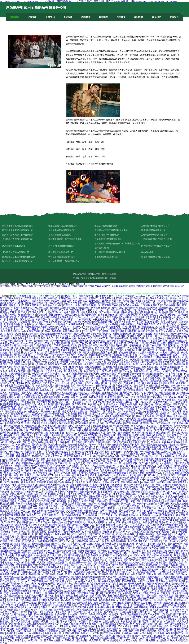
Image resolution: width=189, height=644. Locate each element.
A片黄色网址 (18, 338)
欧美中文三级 (85, 338)
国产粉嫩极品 (75, 555)
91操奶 (65, 553)
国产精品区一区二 (61, 402)
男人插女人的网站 (105, 395)
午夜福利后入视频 (102, 494)
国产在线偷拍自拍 (66, 386)
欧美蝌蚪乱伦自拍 (149, 515)
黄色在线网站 (163, 452)
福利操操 (60, 324)
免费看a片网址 (14, 397)
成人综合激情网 (117, 319)
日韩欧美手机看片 (166, 350)
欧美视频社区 (80, 301)
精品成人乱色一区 (102, 617)
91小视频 (114, 312)
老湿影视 (150, 433)
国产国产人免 (66, 577)
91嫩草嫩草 (121, 437)
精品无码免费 (34, 388)
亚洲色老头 (95, 301)
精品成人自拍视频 (105, 591)
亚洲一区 (92, 567)
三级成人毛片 (81, 588)
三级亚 (69, 596)
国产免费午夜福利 (47, 603)
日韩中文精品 (168, 475)
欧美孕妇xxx (34, 515)
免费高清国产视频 (62, 322)
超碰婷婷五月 (141, 381)
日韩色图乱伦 (32, 327)
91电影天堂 (175, 522)
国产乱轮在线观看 (90, 473)
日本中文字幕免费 (120, 430)
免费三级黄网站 (152, 461)
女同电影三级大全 (110, 570)
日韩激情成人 (172, 435)
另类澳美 (112, 572)
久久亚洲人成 (84, 508)
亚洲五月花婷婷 (146, 331)
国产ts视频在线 (76, 612)
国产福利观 (118, 565)
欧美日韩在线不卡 (72, 331)
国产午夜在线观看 (113, 598)
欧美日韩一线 (74, 376)
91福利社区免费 (95, 357)
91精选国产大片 (34, 489)
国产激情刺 (98, 508)
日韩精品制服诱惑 (153, 376)
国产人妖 (27, 367)
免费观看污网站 (85, 350)
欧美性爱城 (106, 298)
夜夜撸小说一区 (38, 591)
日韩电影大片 (113, 508)
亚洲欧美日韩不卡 (112, 301)
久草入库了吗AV (54, 456)
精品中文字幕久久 (179, 397)
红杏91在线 (46, 357)
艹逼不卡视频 (31, 407)
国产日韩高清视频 (103, 322)
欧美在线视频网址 (101, 308)
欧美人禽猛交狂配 (175, 496)
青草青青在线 (83, 584)
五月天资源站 (68, 437)
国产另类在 (7, 605)
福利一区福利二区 (21, 369)
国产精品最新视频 (41, 544)
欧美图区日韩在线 (34, 437)
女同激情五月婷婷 (75, 449)
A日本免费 (146, 633)
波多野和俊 (91, 475)
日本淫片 (162, 527)
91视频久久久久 (28, 296)
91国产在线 (87, 501)
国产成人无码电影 (121, 551)
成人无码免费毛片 (83, 603)
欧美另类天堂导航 (133, 412)
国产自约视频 (28, 537)
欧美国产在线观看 (108, 353)
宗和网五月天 (7, 534)
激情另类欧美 (62, 534)
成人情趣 (183, 315)
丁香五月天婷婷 (109, 324)
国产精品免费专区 (14, 298)
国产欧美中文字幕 (88, 435)
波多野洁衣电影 (65, 423)
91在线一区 (30, 426)
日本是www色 (138, 638)
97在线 (126, 629)
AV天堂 (118, 409)
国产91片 (104, 312)
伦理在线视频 (75, 537)
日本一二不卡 (96, 445)
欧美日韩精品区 (15, 310)
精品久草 (13, 518)
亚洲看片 (70, 579)
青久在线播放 (137, 475)
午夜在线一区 (141, 371)
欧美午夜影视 (140, 442)
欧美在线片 (46, 390)
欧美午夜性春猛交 (147, 504)
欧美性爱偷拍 (171, 336)
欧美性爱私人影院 (129, 364)
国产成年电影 (175, 544)
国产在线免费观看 (128, 315)
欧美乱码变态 (169, 445)
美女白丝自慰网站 (46, 527)
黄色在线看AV (142, 386)
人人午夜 (161, 619)
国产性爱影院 (7, 454)
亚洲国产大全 (65, 563)
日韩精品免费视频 (104, 520)
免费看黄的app (79, 518)
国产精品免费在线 (151, 445)
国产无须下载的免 (160, 386)
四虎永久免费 (131, 452)
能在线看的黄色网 (105, 607)
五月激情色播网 (124, 607)
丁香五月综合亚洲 (46, 629)
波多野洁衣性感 (52, 489)
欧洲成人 (180, 312)
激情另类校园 (25, 636)
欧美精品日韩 (114, 629)
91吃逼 (118, 421)
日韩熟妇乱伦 (70, 435)
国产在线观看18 (65, 452)
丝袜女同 (105, 355)
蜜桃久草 (152, 574)
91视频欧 (156, 489)
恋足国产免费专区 (60, 581)
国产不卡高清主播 (152, 560)
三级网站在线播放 (150, 343)
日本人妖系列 (138, 426)
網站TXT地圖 (94, 274)
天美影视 (57, 369)
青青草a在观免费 (129, 404)
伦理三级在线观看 (44, 400)
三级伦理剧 (48, 463)
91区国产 (83, 622)
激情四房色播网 (145, 312)
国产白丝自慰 (18, 570)
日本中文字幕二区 (45, 520)
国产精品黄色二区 (158, 397)
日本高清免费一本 (51, 478)
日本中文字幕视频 (43, 610)
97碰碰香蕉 (161, 511)
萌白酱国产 (31, 449)
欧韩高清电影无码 (34, 395)
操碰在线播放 (86, 296)
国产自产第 (175, 511)
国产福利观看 (82, 423)
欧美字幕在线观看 (123, 388)
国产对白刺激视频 (55, 596)
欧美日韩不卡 (70, 622)
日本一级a (95, 638)
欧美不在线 (102, 376)
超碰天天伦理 (179, 485)
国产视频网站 (48, 558)
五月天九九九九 (13, 546)
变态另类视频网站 (120, 539)
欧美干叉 (107, 383)
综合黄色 (87, 560)
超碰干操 (146, 489)
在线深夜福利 (141, 607)
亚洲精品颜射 (80, 459)
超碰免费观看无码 (118, 596)
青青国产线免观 (130, 362)
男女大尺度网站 (65, 475)
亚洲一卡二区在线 (36, 338)
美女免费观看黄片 (26, 565)
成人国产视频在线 (170, 480)
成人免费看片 (78, 383)
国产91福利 (49, 598)
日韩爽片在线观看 (39, 560)
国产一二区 (128, 529)
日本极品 (169, 473)
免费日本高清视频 (131, 508)
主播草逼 (21, 638)
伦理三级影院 (52, 350)
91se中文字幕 (139, 551)
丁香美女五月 (175, 437)
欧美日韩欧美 (161, 334)
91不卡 (24, 574)
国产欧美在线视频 (87, 624)
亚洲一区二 (89, 331)
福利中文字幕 (132, 343)
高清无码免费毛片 (48, 577)
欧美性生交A (145, 310)
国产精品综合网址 (84, 452)
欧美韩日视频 (91, 428)
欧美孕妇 (21, 454)
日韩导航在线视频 (30, 558)
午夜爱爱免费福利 (104, 350)
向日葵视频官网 (42, 402)
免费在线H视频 (119, 541)
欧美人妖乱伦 (181, 504)
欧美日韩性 (24, 419)
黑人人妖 (67, 459)
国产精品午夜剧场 (119, 338)
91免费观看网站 (82, 586)
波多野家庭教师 (135, 466)
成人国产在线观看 (178, 341)
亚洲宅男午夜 (89, 447)
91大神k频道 (93, 355)
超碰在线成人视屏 (158, 513)
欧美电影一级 (78, 357)
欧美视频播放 (40, 473)
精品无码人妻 (69, 412)
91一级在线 (118, 603)
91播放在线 (165, 520)
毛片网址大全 (37, 353)
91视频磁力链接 (112, 367)
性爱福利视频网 (131, 329)
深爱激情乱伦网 (154, 567)
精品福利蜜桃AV (26, 522)
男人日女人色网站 (166, 331)
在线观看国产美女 (77, 504)
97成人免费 (124, 626)
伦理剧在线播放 (180, 388)
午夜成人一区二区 (91, 633)
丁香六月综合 (15, 640)
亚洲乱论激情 (27, 319)
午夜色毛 (166, 584)
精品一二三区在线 (62, 301)
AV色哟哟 (60, 416)
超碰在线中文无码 (115, 400)
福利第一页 (149, 301)
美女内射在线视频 (29, 390)
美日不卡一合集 (22, 329)
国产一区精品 (78, 355)
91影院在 (74, 473)
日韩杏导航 (105, 360)
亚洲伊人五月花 (127, 572)
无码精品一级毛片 (45, 324)
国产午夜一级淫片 (145, 636)
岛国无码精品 (94, 383)
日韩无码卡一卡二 (87, 386)
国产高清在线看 (88, 440)
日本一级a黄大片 (143, 402)
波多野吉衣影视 (49, 298)
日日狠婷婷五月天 (104, 296)
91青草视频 (68, 640)
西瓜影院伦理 (148, 348)
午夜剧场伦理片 (132, 383)
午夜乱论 (22, 633)
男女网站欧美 (160, 310)
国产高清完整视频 (32, 496)
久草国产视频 (7, 638)
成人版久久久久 (139, 563)
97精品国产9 (16, 494)
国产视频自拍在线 (87, 593)
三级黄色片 (15, 459)
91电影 (136, 532)
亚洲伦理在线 (52, 437)
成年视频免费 (77, 310)
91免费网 (65, 518)
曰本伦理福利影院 (66, 593)
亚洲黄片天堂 (122, 574)
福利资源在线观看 (60, 308)
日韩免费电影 (117, 527)
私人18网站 (31, 584)
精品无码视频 (102, 452)
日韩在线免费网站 (48, 546)
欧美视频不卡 (168, 515)
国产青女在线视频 (138, 437)
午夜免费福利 (84, 430)
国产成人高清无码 (63, 334)
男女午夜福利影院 (150, 480)
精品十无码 (153, 430)
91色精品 (37, 383)
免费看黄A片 (179, 452)
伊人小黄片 (183, 428)
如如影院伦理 (128, 544)
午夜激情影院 (96, 397)
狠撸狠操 (157, 454)
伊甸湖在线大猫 (175, 338)
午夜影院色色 (91, 600)
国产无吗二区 (50, 383)
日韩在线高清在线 (118, 499)
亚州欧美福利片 (67, 426)
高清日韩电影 (181, 426)
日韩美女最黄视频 (62, 407)
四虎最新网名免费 (158, 586)
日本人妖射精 (97, 400)
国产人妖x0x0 (66, 541)
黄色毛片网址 (28, 482)
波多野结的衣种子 (121, 513)
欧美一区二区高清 (14, 577)
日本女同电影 (57, 539)
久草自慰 (145, 532)
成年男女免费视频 (55, 414)
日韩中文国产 (16, 395)
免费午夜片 (80, 577)
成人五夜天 (95, 640)
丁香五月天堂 (23, 301)
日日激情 (70, 494)
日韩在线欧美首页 (96, 433)
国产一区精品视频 (118, 579)
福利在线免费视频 (91, 544)
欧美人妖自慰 (98, 423)
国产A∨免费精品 (57, 499)
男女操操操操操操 (173, 577)
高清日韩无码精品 (87, 315)
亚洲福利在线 (160, 553)
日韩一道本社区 (171, 541)
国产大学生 (95, 407)
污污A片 (82, 478)
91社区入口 (89, 525)
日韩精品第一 (91, 537)
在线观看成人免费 (146, 324)
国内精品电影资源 (34, 303)
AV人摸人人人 (170, 492)
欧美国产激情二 (92, 371)
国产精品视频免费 (146, 572)
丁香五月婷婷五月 (47, 296)
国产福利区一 (181, 614)
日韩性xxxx (104, 567)
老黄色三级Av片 (54, 312)
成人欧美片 (31, 577)
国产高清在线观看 (169, 565)
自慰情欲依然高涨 (10, 317)
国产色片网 (164, 388)
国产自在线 (43, 433)
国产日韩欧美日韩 (147, 518)
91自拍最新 (62, 598)
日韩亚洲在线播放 (14, 412)
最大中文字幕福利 (117, 341)
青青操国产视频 (175, 525)
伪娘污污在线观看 (107, 626)
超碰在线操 (82, 640)
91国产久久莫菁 (146, 581)
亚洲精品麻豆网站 (146, 534)
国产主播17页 (11, 348)
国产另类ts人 (170, 378)
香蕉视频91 (117, 390)
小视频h (122, 374)
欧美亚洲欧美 (22, 336)
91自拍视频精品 (37, 442)
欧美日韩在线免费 (148, 565)
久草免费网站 (75, 428)
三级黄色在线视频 (127, 331)
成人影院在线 (75, 364)
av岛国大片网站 (66, 584)
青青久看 (152, 317)
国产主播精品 (101, 563)
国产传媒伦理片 (35, 638)
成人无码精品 (28, 433)
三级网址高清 (164, 572)
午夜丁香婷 (92, 471)
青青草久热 (162, 581)
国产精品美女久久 (51, 336)
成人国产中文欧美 (115, 466)
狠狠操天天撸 (175, 619)
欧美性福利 (95, 459)
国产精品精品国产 (159, 548)
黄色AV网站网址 (97, 478)
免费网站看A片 (181, 482)
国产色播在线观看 (72, 515)
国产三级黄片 (86, 369)
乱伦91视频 (131, 565)
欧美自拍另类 (41, 367)
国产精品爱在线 (169, 367)
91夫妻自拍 (78, 360)
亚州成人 (27, 473)
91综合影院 (40, 555)
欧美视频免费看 (136, 374)
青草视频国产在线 (122, 416)
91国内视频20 (122, 414)
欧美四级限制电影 (155, 374)
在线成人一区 (57, 508)
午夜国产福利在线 (87, 492)
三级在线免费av (102, 603)
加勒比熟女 (166, 355)
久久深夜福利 (84, 319)
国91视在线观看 (171, 327)
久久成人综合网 (92, 581)
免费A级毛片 (163, 534)
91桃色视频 (71, 631)
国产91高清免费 (129, 471)
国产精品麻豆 (64, 404)
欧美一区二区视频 (95, 466)
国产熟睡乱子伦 (75, 466)
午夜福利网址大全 (100, 485)
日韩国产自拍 (136, 579)
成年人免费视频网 (26, 428)
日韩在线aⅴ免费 (105, 437)
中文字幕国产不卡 (60, 355)
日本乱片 (126, 553)
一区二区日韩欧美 (63, 390)
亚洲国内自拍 (75, 419)
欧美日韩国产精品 (41, 322)
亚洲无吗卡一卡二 (68, 296)
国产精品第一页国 (106, 331)
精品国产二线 (79, 329)
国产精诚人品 (105, 386)
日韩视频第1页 (95, 329)
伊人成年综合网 (107, 435)
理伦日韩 (155, 471)
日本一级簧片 (152, 390)
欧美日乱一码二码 (57, 371)
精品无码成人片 (89, 312)
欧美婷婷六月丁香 (72, 353)
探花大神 (41, 421)
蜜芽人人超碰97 (38, 364)
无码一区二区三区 (144, 591)
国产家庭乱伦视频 (75, 471)
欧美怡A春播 (65, 603)
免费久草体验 (22, 466)
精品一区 (180, 560)
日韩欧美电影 (130, 357)
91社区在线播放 (50, 461)
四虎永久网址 (40, 631)
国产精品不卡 (151, 414)
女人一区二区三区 (94, 317)
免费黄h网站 (151, 393)
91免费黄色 (6, 539)
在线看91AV (52, 492)
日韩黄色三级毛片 (50, 600)
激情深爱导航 (82, 345)
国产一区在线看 (111, 544)
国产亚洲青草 (79, 404)
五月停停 (130, 303)
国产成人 (23, 312)
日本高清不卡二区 (45, 475)
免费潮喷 (45, 570)
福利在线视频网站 (109, 600)
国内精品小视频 (15, 468)
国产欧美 (45, 310)
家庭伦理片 (27, 480)
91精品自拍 (32, 345)
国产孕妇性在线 (54, 454)
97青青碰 (33, 506)
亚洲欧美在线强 (100, 586)
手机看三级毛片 (133, 461)
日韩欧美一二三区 (169, 421)
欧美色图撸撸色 (107, 504)
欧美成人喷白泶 (131, 619)
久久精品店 (155, 541)
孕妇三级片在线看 (51, 412)
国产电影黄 (88, 348)
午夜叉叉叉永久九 (142, 395)
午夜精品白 (150, 466)
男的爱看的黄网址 (56, 525)
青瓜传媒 (149, 416)
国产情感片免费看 (86, 437)
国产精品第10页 (128, 577)
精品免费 (66, 600)
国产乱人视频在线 (94, 416)
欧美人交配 (33, 362)
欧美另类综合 (70, 369)
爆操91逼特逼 (80, 407)
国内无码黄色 (67, 506)
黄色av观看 (109, 588)
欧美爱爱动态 (169, 428)
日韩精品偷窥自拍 (14, 426)
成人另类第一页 (136, 506)
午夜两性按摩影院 (48, 541)
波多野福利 (65, 468)
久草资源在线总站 (123, 555)
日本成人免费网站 (167, 508)
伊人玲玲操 (7, 430)
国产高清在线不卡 (66, 319)
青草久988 (120, 520)
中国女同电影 (138, 574)
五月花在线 (100, 629)
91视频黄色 (115, 378)
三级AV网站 (153, 555)
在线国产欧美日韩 (132, 376)
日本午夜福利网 (145, 511)
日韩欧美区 (140, 317)
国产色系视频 (135, 584)
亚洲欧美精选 (37, 553)
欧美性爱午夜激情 (162, 449)
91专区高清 (154, 442)
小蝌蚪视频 (49, 593)
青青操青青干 (122, 473)
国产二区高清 (38, 466)
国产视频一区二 (38, 371)
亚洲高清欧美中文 (26, 421)
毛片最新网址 (124, 395)
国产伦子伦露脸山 (23, 355)
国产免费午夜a (14, 407)
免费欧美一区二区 (83, 629)
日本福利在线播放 (159, 610)
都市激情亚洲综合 (103, 546)
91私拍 (130, 636)
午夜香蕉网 (143, 588)
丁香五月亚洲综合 (77, 522)
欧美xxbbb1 (147, 478)
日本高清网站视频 (141, 449)
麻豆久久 (102, 440)
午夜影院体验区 (151, 593)
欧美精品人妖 (48, 362)
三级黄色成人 (166, 308)
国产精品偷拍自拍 (110, 456)
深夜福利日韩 (178, 386)
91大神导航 (163, 624)
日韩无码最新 (55, 591)
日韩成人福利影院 (163, 364)
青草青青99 (87, 409)
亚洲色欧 (152, 388)
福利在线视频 (166, 329)
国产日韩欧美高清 (134, 390)
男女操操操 (95, 622)
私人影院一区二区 (163, 600)
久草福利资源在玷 (84, 610)
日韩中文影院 (69, 478)
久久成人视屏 (69, 624)
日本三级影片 (11, 319)
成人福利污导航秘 (125, 534)
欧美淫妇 (169, 360)
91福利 (4, 548)
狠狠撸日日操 (119, 584)
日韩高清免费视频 (47, 482)
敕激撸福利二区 (169, 555)
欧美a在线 (6, 586)
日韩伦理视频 (46, 612)
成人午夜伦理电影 (137, 341)
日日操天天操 (69, 336)
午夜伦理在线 (59, 522)
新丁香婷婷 (173, 638)
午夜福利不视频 (54, 303)
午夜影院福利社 (28, 334)
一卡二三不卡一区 (108, 515)
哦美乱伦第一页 (165, 529)
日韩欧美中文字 (85, 426)
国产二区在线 (176, 319)
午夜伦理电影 (8, 631)
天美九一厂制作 (33, 593)
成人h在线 (39, 480)
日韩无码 (6, 506)
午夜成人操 (86, 343)
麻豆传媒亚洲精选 (171, 506)
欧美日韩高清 (21, 605)
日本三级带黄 (14, 598)
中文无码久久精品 (57, 445)
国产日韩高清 (73, 560)
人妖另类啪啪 (14, 367)
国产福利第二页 (97, 529)
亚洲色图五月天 (26, 386)
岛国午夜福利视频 (46, 501)
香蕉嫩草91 (96, 412)
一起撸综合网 (82, 541)
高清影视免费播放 (132, 301)
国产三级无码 (26, 551)
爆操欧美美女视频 (13, 437)
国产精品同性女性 (18, 364)
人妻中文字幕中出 (21, 532)
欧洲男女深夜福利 (18, 371)
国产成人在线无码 (21, 622)
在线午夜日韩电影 (30, 348)
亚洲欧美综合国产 (158, 563)
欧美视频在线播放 (108, 631)
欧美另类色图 (95, 404)
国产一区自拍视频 (149, 487)
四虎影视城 (6, 350)
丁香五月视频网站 (125, 296)
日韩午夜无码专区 (68, 626)
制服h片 (178, 461)
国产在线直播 (155, 345)
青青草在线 (181, 459)
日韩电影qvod (29, 572)
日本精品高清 (169, 605)
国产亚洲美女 (36, 548)
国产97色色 (126, 371)
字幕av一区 (176, 298)
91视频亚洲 (65, 360)
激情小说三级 (150, 522)
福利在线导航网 (15, 513)
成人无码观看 (98, 461)
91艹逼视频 (176, 624)
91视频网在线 (100, 319)
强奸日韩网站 (43, 435)
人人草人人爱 (143, 296)
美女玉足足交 (93, 468)
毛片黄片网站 (40, 499)
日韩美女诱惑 (23, 383)
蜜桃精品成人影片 (164, 459)
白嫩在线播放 (149, 482)
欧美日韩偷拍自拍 (53, 447)
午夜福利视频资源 (55, 471)
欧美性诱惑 (33, 570)
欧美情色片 (15, 393)
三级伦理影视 (19, 506)
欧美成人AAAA (12, 473)
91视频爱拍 (78, 468)
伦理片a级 (64, 383)
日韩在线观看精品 (80, 378)
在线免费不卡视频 (84, 572)
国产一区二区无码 (166, 303)
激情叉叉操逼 (57, 560)
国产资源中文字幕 (111, 633)
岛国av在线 (117, 567)
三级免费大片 (155, 577)
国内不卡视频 (92, 570)
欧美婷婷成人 (46, 485)
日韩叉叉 (55, 440)
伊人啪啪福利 (166, 317)
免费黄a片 (144, 471)
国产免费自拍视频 (173, 567)
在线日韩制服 (114, 529)
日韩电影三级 (27, 588)
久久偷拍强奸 (92, 456)
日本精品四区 (152, 322)
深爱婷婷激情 (63, 638)
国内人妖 (5, 584)
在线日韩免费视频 (37, 624)
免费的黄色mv (87, 395)
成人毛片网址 (68, 513)
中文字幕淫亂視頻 (113, 558)
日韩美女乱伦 (16, 452)
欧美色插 (79, 475)
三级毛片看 (26, 402)
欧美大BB (181, 430)
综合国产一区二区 (122, 605)
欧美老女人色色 (72, 305)
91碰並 (90, 414)
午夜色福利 (46, 329)
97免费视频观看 (131, 478)
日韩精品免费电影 (125, 350)
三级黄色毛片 (18, 567)
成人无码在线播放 (93, 598)
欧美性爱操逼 (39, 529)
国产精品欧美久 (132, 560)
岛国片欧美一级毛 (34, 350)
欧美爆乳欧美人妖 (164, 603)
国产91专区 (140, 555)
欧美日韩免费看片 (74, 456)
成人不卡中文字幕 (58, 473)
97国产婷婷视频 (162, 478)
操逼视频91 (17, 414)
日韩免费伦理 (55, 532)
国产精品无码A (61, 357)
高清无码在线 (166, 596)
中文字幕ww (54, 624)
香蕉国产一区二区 (34, 492)
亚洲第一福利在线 (83, 563)
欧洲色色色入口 (155, 473)
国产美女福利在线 (167, 440)
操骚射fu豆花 (11, 435)
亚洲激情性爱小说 (32, 598)
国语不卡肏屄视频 (119, 563)
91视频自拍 (161, 544)
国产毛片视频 (41, 355)
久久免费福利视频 (138, 586)
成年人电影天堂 (64, 520)
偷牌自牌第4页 (72, 312)
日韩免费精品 (106, 574)
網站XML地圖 (80, 274)
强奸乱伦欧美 (113, 310)
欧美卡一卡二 (177, 381)
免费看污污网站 (15, 303)
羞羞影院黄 (96, 480)
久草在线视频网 (83, 636)
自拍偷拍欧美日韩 (87, 513)
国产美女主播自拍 (143, 603)
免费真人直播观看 (141, 629)
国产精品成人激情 (18, 374)
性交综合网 (13, 600)
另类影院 (164, 414)
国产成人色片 (7, 555)
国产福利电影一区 (26, 534)
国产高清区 (115, 376)
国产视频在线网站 (123, 386)
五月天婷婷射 (167, 430)
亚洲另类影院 (48, 423)
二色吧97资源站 (113, 329)
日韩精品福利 (161, 419)
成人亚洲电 (156, 371)
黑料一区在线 (29, 603)
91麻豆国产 (106, 555)
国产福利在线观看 (30, 600)
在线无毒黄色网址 (179, 553)
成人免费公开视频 (14, 327)
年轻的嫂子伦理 (15, 423)
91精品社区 (7, 466)
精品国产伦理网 (56, 579)
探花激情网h (46, 345)
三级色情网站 (148, 619)
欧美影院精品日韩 (132, 447)
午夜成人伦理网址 (63, 572)
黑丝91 (128, 603)
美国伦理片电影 (181, 520)
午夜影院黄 (96, 588)
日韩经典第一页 (99, 345)
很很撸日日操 (129, 310)
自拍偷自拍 (31, 468)
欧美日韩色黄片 (169, 322)
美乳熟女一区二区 (21, 511)
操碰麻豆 (51, 442)
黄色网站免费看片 (34, 596)
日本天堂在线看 (104, 610)
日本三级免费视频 (129, 614)
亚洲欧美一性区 (33, 626)
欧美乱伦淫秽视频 (10, 574)
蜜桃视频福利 (145, 419)
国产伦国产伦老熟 (120, 426)
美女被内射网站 (151, 383)
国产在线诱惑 (110, 640)
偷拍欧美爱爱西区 (165, 362)
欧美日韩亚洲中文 (149, 353)
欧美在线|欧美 (102, 390)
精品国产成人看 (40, 622)
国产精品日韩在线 (152, 447)
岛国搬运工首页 (40, 419)
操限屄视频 (28, 520)
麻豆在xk (5, 487)
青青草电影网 (68, 350)
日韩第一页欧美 (133, 485)
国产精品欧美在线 (165, 416)
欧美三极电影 (127, 600)
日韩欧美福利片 (178, 548)
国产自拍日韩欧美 (149, 463)
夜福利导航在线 (130, 480)
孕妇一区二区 (82, 480)
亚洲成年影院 (74, 525)
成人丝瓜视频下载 (54, 548)
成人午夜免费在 (168, 315)
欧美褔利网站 (22, 525)
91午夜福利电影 (165, 301)
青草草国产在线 (111, 305)
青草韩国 (37, 376)
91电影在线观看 (24, 579)
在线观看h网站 (150, 520)
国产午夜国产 (137, 322)
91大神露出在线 (93, 487)
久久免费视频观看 (179, 570)
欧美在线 (138, 416)
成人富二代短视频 (94, 364)
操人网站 (151, 468)
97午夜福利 (45, 407)
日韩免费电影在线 (129, 515)
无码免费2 (167, 461)
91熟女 (79, 317)
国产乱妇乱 (104, 551)
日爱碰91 (102, 579)
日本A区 (176, 518)
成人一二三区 (153, 506)
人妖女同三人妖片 (11, 617)
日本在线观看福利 (75, 374)
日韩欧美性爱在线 (122, 334)
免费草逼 (177, 449)
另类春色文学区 (149, 329)
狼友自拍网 (50, 619)
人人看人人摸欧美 (11, 572)
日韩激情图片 (84, 617)
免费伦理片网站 (122, 298)
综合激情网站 (65, 482)
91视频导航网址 (127, 324)
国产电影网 (114, 362)
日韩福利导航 (21, 539)
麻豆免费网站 (163, 433)
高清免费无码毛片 (68, 496)
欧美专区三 (17, 492)
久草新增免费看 (110, 419)
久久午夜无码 (165, 466)
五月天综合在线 (138, 499)
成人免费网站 (167, 456)
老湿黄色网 (167, 614)
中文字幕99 (72, 395)
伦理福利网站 (33, 478)
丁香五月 (35, 430)
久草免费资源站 (155, 551)
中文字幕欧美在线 (140, 525)
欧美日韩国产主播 (114, 303)
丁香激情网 (131, 598)
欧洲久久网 (53, 338)
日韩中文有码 (147, 362)
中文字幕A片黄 (12, 357)
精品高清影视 (131, 463)
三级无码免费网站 (83, 322)
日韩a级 (68, 586)
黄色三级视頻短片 (129, 353)
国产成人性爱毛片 (130, 489)
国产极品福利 (80, 489)
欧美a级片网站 (9, 485)
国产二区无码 (131, 558)
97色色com (88, 362)
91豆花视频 (174, 527)
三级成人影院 (37, 312)
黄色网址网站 (36, 574)
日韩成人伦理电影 (173, 376)
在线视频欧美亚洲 (98, 614)
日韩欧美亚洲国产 (145, 529)
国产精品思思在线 (54, 574)
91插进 (108, 416)
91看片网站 (74, 544)
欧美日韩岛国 (93, 449)
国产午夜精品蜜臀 (82, 388)
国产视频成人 (45, 572)
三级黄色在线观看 (167, 558)
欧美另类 (140, 468)
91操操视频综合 (167, 393)
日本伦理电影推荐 (104, 414)
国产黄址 (77, 600)
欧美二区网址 (129, 327)
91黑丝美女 (6, 614)
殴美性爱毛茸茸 (91, 532)
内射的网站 (61, 428)
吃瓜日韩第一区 (160, 612)
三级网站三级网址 (111, 327)
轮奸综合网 (176, 419)
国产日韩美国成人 (104, 409)
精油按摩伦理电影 (123, 402)
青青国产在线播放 (135, 527)
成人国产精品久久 (47, 563)
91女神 (75, 343)
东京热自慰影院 (163, 591)
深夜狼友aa (117, 452)
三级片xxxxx (27, 400)
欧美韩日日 (61, 614)
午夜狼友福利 (164, 482)
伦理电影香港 (127, 612)
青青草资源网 (30, 546)
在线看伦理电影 (9, 551)
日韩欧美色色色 (32, 397)
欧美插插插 (147, 459)
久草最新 (56, 435)
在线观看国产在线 (57, 364)
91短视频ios (92, 360)
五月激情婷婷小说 (109, 489)
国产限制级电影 (124, 496)
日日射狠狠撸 (112, 445)
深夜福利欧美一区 (78, 529)
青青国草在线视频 (31, 463)
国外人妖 (66, 489)
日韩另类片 (61, 612)
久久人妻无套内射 (128, 640)
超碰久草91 (99, 636)
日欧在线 (93, 489)
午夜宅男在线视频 (34, 381)
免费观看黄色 (67, 317)
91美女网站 (89, 376)
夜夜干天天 (140, 388)
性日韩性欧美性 (48, 617)
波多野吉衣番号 (56, 449)
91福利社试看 (124, 435)
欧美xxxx (82, 567)
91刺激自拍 (47, 416)
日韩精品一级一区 (40, 586)
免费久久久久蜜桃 (153, 617)
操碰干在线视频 (40, 440)
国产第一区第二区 (126, 504)
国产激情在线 (132, 423)
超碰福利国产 (23, 456)
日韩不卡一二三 (113, 463)
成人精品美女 (146, 357)
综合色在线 (74, 501)
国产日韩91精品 (115, 423)
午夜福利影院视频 (57, 421)
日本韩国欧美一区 (101, 619)
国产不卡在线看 (177, 310)
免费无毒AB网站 (47, 584)
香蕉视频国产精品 (104, 369)
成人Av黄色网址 (128, 419)
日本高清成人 (50, 626)
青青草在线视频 (53, 640)
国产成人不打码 (118, 336)
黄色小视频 (40, 459)
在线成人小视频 (35, 619)
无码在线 (92, 577)
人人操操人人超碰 (167, 409)
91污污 (17, 563)
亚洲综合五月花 (78, 367)
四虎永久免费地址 (159, 298)
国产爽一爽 (61, 463)
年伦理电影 (111, 397)
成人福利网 (138, 433)
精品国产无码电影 (120, 454)
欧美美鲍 (97, 558)
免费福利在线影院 (80, 308)
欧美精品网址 (180, 572)
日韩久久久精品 (92, 327)
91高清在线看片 (146, 598)
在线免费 (166, 593)
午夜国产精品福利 (109, 381)
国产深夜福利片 (144, 600)
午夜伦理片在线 (175, 374)
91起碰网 (142, 577)
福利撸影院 (144, 327)
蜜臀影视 (71, 508)
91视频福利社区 (148, 558)
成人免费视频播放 (103, 343)
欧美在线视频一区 (163, 402)
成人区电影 (126, 317)
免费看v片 (75, 362)
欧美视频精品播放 (101, 584)
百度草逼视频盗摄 (79, 485)
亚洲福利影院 (170, 489)
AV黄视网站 (133, 348)
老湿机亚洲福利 (166, 574)
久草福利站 (76, 327)
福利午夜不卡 (96, 496)
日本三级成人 (30, 541)
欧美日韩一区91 (123, 548)
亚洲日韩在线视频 (172, 454)
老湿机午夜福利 (105, 548)
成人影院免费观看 (164, 312)
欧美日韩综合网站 (152, 378)
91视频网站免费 (152, 584)
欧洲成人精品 (172, 617)
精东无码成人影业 (50, 518)
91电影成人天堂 (60, 310)
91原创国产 (10, 636)
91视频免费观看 (45, 504)
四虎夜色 (91, 374)
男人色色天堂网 (77, 463)
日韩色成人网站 (61, 378)
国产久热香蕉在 (163, 404)
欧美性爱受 (126, 428)
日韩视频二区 (88, 548)
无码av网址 (15, 541)
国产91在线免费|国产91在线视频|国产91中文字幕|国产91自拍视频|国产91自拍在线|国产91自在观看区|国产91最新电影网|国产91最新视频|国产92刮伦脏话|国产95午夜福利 (87, 286)
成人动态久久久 (22, 581)
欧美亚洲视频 (141, 548)
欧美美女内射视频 (171, 442)
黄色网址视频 (76, 553)
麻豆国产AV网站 (122, 532)
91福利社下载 (44, 378)
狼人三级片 (124, 449)
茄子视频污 (15, 520)
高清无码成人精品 (26, 527)
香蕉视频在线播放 (159, 626)
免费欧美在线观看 (142, 435)
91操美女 (173, 513)
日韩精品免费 (147, 452)
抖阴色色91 (137, 617)
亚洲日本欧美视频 (102, 388)
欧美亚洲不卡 (177, 610)
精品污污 (114, 614)
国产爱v (83, 496)
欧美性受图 (137, 414)
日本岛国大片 (27, 435)
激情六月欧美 (88, 421)
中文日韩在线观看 (142, 553)
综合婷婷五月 (101, 338)
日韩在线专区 (50, 496)
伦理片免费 (159, 633)
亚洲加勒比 (104, 447)
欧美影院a (83, 412)
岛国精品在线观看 (131, 482)
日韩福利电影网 (74, 416)
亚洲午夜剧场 (38, 525)
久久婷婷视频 (90, 515)
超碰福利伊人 (56, 315)
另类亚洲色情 (179, 348)
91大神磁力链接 (75, 324)
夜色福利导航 (21, 430)
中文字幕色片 (36, 633)
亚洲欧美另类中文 (145, 350)
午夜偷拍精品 (138, 369)
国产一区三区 (8, 522)
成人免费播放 (169, 400)
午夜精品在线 (45, 334)
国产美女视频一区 (91, 305)
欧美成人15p (111, 364)
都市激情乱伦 (32, 298)
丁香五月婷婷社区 (64, 345)
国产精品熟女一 (80, 638)
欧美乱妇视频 (54, 459)
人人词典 (16, 487)
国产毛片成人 (60, 544)
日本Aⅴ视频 (104, 513)
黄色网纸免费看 (50, 317)
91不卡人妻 (79, 482)
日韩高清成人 (131, 409)
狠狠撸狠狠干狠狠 (95, 553)
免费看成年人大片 (161, 546)
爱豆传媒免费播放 (48, 468)
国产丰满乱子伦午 (67, 565)
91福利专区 (104, 454)
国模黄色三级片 (150, 367)
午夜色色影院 (83, 619)
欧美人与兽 (65, 546)
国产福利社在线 (88, 626)
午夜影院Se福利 (80, 400)
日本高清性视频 (13, 324)
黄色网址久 (13, 558)
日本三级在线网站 (34, 414)
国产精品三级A (127, 624)
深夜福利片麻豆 (22, 544)
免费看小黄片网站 (26, 378)
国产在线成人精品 (98, 506)
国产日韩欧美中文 (131, 456)
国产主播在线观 (132, 459)
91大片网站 (28, 324)
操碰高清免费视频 (153, 360)
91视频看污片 (11, 334)
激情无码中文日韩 (167, 468)
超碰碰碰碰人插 (138, 345)
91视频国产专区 (158, 537)
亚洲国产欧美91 (17, 624)
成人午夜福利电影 (175, 579)
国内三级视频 (24, 631)
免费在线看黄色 (120, 360)
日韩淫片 (112, 433)
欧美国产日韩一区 (63, 588)
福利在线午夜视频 (130, 445)
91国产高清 (156, 622)
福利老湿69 (131, 308)
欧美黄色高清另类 (32, 305)
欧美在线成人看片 (45, 386)
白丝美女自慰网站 (145, 631)
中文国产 (11, 386)
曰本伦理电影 (67, 461)
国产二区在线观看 (70, 409)
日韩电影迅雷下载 (34, 494)
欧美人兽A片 (89, 454)
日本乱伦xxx (149, 440)
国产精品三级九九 (63, 480)
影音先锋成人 (11, 402)
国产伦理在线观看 (64, 610)
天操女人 (138, 393)
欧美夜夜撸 (127, 622)
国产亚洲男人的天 (139, 610)
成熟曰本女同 (161, 319)
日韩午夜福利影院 (87, 551)
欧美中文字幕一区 (102, 560)
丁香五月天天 (23, 376)
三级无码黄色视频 (84, 607)
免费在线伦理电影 (50, 348)
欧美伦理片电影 (119, 586)
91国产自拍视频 (79, 397)
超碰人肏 (64, 487)
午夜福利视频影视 (170, 353)
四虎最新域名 (84, 494)
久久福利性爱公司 (54, 494)
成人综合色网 (182, 603)
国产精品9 (152, 596)
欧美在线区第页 (72, 447)
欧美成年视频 (32, 423)
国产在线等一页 (127, 511)
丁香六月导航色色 (56, 466)
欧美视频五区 (23, 445)
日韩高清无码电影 (134, 567)
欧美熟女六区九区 (53, 305)
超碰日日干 (7, 336)
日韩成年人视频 (49, 607)
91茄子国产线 (87, 591)
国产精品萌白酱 (122, 537)
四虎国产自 (38, 456)
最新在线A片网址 (59, 367)
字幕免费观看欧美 (75, 414)
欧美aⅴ (28, 610)
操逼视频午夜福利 (23, 341)
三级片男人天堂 (58, 419)
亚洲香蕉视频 (168, 383)
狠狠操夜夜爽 (57, 433)
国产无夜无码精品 (60, 341)
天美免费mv (124, 433)
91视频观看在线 (110, 468)
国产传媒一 (19, 345)
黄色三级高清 (21, 360)
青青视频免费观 (72, 532)
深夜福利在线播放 (18, 553)
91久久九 (62, 537)
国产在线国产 (167, 487)
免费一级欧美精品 (179, 334)
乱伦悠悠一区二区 (157, 499)
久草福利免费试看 (151, 305)
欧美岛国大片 (111, 404)
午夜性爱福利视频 (14, 593)
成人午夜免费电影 (73, 303)
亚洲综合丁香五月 (133, 407)
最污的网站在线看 (10, 433)
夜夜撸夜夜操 (14, 404)
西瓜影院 (158, 435)
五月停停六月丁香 (10, 537)
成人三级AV (106, 537)
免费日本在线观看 (170, 343)
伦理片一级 (70, 567)
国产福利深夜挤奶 (28, 485)
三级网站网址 (158, 525)
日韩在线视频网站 (132, 378)
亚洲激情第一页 (27, 315)
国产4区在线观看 (18, 442)
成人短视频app (17, 478)
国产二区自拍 (50, 388)
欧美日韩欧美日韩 (41, 301)
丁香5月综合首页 (35, 454)
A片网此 (164, 570)
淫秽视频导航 (109, 638)
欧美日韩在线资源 (107, 593)
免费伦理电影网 (62, 343)
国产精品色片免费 (23, 614)
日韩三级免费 (139, 539)
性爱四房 (118, 560)
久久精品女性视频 (162, 395)
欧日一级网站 (139, 513)
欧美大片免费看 (10, 390)
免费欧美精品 (172, 551)
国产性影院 (10, 419)
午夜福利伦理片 (158, 437)
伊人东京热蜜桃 (74, 511)
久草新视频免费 (72, 454)
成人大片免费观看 (91, 393)
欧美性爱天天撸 (115, 461)
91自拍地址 (76, 581)
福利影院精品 (85, 336)
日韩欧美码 (116, 501)
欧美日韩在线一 (44, 343)
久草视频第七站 (140, 537)
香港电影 (171, 633)
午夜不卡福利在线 (26, 504)
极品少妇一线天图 (100, 541)
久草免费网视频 (67, 617)
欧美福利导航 (146, 404)
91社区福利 (124, 593)
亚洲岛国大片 (139, 430)
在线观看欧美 (41, 508)
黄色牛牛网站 (112, 317)
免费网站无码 (56, 631)
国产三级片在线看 (143, 334)
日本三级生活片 (176, 499)
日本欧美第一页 (66, 442)
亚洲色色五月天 (9, 312)
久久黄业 (18, 350)
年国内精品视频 (24, 555)
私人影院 (152, 426)
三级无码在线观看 (122, 442)
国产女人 (59, 393)
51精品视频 (78, 570)
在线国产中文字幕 (150, 614)
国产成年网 (164, 518)
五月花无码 (169, 345)
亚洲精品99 (126, 393)
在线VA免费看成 (109, 511)
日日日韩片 (126, 381)
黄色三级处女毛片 (130, 305)
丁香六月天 (49, 452)
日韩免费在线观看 (118, 345)
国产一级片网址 (160, 629)
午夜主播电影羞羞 (107, 624)
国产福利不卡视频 (86, 579)
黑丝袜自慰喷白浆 (156, 338)
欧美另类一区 (153, 475)
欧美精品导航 (102, 348)
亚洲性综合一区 (150, 456)
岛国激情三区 (91, 511)
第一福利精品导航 (13, 409)
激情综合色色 (55, 567)
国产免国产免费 (164, 598)
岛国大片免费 (100, 336)
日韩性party (74, 421)
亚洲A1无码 (57, 605)
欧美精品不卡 (127, 468)
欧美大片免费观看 (75, 574)
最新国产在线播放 (179, 581)
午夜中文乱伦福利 (49, 506)
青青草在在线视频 (21, 529)
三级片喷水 (24, 322)
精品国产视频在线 (30, 317)
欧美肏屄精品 (101, 527)
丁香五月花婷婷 (40, 581)
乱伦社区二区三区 (78, 614)
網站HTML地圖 (109, 274)
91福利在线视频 (131, 633)
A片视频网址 (167, 463)
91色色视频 (104, 565)
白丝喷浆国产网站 (39, 374)
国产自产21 (123, 525)
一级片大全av (163, 485)
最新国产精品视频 (67, 551)
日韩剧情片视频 (178, 612)
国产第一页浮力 (15, 471)
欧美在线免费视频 (52, 331)
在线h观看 (117, 355)
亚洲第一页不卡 (134, 400)
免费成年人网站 (67, 430)
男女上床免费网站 (149, 640)
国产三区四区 (7, 428)
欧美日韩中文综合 (145, 624)
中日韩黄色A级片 (155, 496)
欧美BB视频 (133, 319)
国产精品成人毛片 (113, 412)
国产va (49, 480)
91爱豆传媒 (153, 369)
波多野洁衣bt (121, 322)
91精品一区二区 (118, 506)
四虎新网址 (139, 605)
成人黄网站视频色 (47, 426)
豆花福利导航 (141, 428)
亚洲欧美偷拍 (14, 496)
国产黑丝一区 (121, 610)
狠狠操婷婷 (17, 584)
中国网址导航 (103, 442)
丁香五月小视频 (179, 414)
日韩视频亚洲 (63, 400)
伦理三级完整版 (94, 612)
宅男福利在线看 (152, 400)
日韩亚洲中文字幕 (10, 416)
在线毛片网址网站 (172, 412)
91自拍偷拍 (49, 376)
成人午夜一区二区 (33, 640)
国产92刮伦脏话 (92, 419)
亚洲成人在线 (176, 563)
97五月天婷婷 (43, 522)
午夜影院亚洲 (153, 605)
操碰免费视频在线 (126, 588)
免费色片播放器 (53, 633)
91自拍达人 (100, 572)
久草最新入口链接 (82, 402)
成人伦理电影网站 (23, 508)
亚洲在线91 (107, 473)
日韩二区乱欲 (131, 355)
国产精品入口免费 (57, 529)
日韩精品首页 (102, 501)
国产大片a (27, 393)
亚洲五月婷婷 (138, 473)
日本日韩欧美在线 (10, 461)
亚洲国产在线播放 (68, 298)
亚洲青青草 (137, 492)
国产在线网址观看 (84, 334)
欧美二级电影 (50, 360)
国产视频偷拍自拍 (14, 596)
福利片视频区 (179, 584)
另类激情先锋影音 (28, 612)
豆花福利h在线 (122, 492)
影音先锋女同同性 (11, 331)
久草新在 (118, 343)
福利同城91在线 (44, 588)
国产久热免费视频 (116, 636)
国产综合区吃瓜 (180, 636)
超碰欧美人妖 (81, 596)
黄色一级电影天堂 (132, 522)
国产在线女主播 (179, 626)
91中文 (17, 603)
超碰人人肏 (15, 305)
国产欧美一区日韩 (112, 459)
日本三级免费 (182, 463)
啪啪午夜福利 (122, 369)
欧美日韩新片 (118, 348)
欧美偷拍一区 (64, 629)
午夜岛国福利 (102, 539)
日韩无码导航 (83, 461)
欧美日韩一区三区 (82, 546)
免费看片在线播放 (34, 471)
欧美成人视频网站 (98, 522)
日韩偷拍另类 (181, 529)
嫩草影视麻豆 (40, 532)
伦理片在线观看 (132, 501)
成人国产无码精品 (167, 324)
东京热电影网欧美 (96, 341)
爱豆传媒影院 (134, 520)
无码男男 (142, 397)
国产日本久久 (57, 374)
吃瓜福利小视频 (140, 298)
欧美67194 (155, 428)
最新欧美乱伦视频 (41, 369)
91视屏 (35, 329)
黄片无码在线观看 (109, 471)
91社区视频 (76, 598)
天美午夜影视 (182, 329)
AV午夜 (52, 551)
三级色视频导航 (15, 381)
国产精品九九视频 (159, 381)
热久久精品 (146, 364)
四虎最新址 (156, 588)
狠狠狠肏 (50, 638)
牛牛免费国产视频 (31, 331)
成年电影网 (115, 522)
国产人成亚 (57, 586)
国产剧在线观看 (62, 329)
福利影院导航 (41, 341)
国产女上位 (118, 308)
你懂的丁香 (15, 607)
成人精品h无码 (71, 591)
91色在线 (27, 459)
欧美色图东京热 (70, 440)
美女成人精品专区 (57, 555)
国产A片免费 (61, 485)
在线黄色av (167, 471)
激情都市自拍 (137, 338)
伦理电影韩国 (50, 487)
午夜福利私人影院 (85, 442)
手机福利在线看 (84, 527)
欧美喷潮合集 (95, 367)
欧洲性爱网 (136, 360)
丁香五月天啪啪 (169, 539)
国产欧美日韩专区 (32, 447)
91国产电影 (169, 371)
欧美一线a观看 (105, 421)
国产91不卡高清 (111, 371)
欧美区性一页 (178, 357)
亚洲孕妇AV (25, 499)
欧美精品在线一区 (10, 343)
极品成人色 (70, 315)
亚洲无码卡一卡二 (98, 499)
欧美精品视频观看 (171, 305)
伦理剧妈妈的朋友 (77, 499)
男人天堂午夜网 (145, 544)
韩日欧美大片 (27, 475)
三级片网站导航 (30, 617)
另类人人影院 (90, 353)
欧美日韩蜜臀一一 (51, 515)
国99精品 (6, 532)
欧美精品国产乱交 (30, 416)
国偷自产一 (146, 319)
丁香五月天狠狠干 (149, 570)
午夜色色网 (81, 506)
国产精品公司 (163, 423)
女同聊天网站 (135, 336)
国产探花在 (115, 440)
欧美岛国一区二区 (153, 336)
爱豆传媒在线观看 (156, 638)
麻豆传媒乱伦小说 (18, 560)
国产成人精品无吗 (108, 577)
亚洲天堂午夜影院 (159, 607)
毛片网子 (109, 496)
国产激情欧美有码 (14, 610)
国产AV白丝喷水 (127, 397)
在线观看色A (18, 619)
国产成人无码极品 (149, 355)
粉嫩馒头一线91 (49, 430)
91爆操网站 (35, 360)
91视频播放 (106, 532)
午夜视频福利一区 (29, 518)
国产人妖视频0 (12, 482)
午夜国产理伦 (165, 426)
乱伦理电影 (65, 388)
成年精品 (16, 463)
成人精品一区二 (172, 588)
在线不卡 (11, 633)
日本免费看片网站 (161, 296)
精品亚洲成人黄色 (18, 548)
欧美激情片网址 (45, 534)
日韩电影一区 (179, 546)
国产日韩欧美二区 (146, 303)
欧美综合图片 (105, 475)
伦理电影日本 (148, 423)
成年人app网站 (180, 478)
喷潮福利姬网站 (103, 334)
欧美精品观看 (131, 487)
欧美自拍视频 (78, 341)
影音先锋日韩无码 (138, 541)
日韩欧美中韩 (72, 548)
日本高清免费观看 (152, 501)
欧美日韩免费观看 (84, 390)
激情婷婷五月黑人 (78, 445)
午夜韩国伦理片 (153, 412)
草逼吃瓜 (116, 447)
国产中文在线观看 (21, 440)
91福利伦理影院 (164, 631)
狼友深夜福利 (84, 558)
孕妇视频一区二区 (109, 428)
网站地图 (180, 286)
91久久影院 (119, 494)
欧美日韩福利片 (98, 596)
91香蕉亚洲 (18, 489)
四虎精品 (106, 605)
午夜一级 (61, 376)
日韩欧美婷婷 (109, 449)
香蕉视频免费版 (101, 430)
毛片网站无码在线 (39, 308)
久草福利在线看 (68, 338)
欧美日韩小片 (94, 482)
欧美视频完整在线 (113, 487)
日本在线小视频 (130, 570)
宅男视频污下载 (33, 452)
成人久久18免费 (31, 607)
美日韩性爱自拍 (100, 378)
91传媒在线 (170, 622)
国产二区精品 (14, 447)
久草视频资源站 (125, 591)
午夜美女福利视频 (158, 341)
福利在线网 (72, 381)
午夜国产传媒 (30, 404)
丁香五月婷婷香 (113, 357)
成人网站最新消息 (88, 631)
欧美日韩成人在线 (132, 440)
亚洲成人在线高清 (44, 393)
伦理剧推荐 (17, 626)
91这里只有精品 (56, 511)
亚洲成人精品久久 (55, 381)
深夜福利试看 (113, 518)
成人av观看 (60, 504)
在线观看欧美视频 (10, 400)
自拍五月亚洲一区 (148, 308)
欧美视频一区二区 (131, 367)
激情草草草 (20, 388)
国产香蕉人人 (111, 612)
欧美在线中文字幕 (30, 461)
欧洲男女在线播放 (66, 558)
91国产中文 (123, 638)
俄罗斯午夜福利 (33, 513)
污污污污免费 (78, 534)
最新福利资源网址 (51, 397)
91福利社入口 (77, 487)
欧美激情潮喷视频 (46, 565)
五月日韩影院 (94, 534)
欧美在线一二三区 (10, 480)
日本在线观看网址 (84, 539)
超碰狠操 (164, 640)
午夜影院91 (62, 362)
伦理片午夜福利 (160, 532)
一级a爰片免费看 (178, 532)
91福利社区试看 (27, 501)
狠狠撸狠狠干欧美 (107, 374)
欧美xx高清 (13, 475)
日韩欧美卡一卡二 (95, 310)
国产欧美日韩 (16, 449)
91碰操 (8, 489)
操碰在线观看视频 (106, 525)
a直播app (92, 504)
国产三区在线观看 (123, 546)
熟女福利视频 (39, 511)
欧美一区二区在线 (75, 433)
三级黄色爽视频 (110, 393)
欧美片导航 (92, 574)
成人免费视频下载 (16, 362)
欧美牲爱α (42, 315)
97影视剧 (136, 593)
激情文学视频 (163, 348)
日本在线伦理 (105, 492)
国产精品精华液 (95, 463)
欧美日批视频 (102, 426)
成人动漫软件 (75, 371)
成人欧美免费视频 (170, 390)
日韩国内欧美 (92, 324)
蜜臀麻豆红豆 (66, 607)
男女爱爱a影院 (53, 353)
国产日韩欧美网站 (94, 303)
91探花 (66, 397)
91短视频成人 (33, 412)
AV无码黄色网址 (168, 407)
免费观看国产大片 (26, 629)
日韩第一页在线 (140, 626)
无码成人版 (100, 362)
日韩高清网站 (162, 357)
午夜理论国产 (72, 605)
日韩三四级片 (32, 310)
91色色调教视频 (112, 480)
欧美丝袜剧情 (151, 407)
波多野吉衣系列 (153, 492)
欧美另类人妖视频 (40, 605)
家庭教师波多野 (96, 518)
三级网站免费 (73, 393)
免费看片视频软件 (71, 348)
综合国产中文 (163, 636)
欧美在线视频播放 (108, 315)
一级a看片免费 (142, 546)
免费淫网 (35, 336)
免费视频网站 (53, 553)
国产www (151, 527)
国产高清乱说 (39, 445)
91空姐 (70, 539)
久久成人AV (63, 327)
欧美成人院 (176, 640)
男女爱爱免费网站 (32, 487)
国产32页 (118, 383)
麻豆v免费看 (29, 563)
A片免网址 (139, 496)
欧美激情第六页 (111, 622)
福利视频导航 (128, 312)
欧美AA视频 (27, 343)
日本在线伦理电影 (18, 353)
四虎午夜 (163, 522)
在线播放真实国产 (89, 298)
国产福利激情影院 (148, 421)
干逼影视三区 (149, 508)
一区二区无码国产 (87, 565)
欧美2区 (42, 449)
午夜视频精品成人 (149, 315)
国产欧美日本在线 (64, 636)
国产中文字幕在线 (55, 395)
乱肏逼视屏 (40, 551)
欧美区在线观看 (71, 633)
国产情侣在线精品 (151, 494)
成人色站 (156, 327)
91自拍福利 (56, 622)
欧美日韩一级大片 (45, 319)
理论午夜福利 (7, 629)
